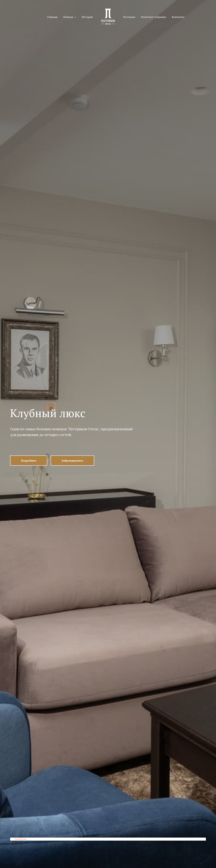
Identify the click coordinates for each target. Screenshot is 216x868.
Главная (52, 17)
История (87, 17)
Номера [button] (69, 17)
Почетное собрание (153, 17)
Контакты (178, 17)
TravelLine (20, 839)
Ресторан (129, 17)
